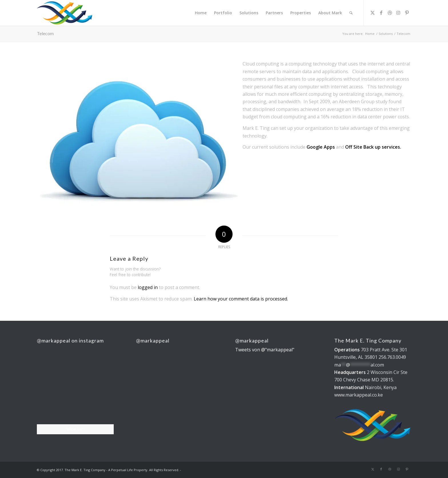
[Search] (351, 13)
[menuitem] (201, 13)
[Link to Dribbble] (390, 13)
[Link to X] (373, 13)
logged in (148, 287)
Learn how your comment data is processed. (241, 299)
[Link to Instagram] (398, 13)
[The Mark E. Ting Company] (65, 13)
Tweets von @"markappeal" (265, 350)
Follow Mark (75, 429)
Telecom (45, 33)
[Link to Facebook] (381, 13)
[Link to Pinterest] (407, 13)
